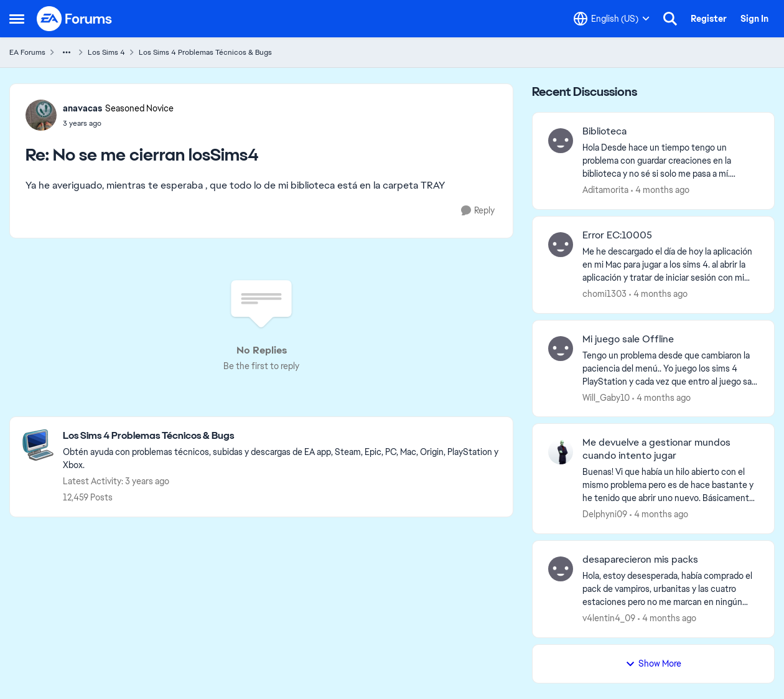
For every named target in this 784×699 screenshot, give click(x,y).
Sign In (754, 19)
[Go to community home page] (75, 19)
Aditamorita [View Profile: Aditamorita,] (605, 190)
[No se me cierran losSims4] (118, 123)
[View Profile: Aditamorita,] (561, 141)
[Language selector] (612, 19)
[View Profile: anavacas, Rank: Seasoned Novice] (41, 115)
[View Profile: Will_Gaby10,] (561, 349)
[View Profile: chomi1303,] (561, 245)
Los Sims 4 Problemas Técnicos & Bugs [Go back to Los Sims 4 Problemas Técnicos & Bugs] (205, 52)
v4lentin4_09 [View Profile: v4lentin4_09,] (609, 618)
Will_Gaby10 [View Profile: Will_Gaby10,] (606, 397)
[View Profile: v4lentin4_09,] (561, 569)
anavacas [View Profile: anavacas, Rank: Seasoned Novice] (82, 108)
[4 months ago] (660, 190)
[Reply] (478, 211)
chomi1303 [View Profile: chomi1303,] (604, 294)
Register (709, 19)
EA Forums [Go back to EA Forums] (27, 52)
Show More (653, 664)
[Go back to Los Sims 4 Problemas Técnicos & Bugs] (282, 436)
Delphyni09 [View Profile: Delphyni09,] (605, 514)
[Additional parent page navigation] (67, 52)
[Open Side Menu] (17, 19)
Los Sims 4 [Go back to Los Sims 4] (106, 52)
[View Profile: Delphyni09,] (561, 452)
